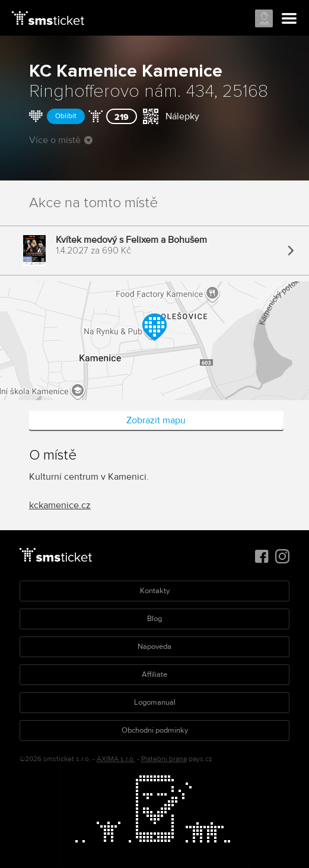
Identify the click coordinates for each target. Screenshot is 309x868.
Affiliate (154, 674)
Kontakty (155, 591)
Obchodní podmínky (155, 730)
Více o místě (61, 140)
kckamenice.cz (60, 505)
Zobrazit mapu (156, 420)
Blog (154, 619)
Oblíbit (66, 116)
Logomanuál (155, 702)
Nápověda (154, 647)
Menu (289, 19)
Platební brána (164, 759)
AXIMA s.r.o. (116, 759)
